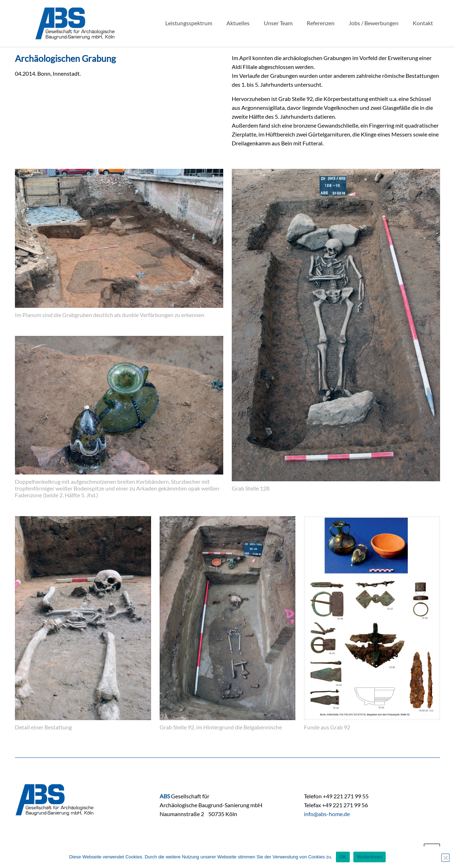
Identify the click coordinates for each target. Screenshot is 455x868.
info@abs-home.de (327, 814)
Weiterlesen (370, 857)
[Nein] (445, 858)
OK (343, 857)
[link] (119, 245)
